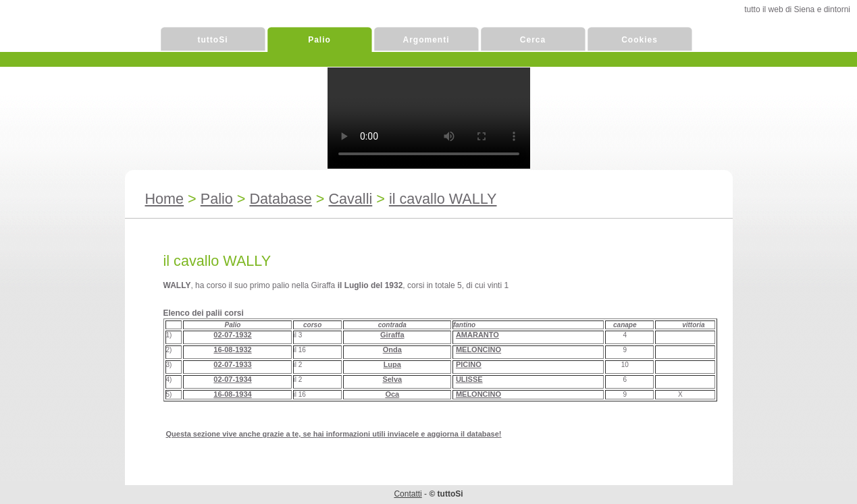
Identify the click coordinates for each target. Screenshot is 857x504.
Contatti (408, 494)
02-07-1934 (232, 379)
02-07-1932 (232, 335)
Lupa (392, 364)
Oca (392, 394)
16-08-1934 (232, 394)
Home (165, 199)
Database (280, 199)
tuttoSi (213, 40)
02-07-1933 (232, 364)
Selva (392, 379)
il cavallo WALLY (443, 199)
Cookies (640, 40)
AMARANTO (477, 335)
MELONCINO (478, 349)
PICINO (469, 364)
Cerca (533, 40)
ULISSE (469, 379)
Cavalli (350, 199)
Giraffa (392, 335)
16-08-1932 (232, 349)
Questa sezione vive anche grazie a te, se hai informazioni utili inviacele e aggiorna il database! (334, 434)
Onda (392, 349)
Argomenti (426, 40)
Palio (319, 40)
